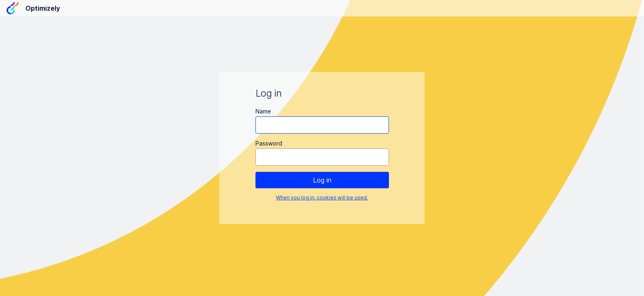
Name (263, 111)
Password (269, 143)
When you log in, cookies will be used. (322, 198)
